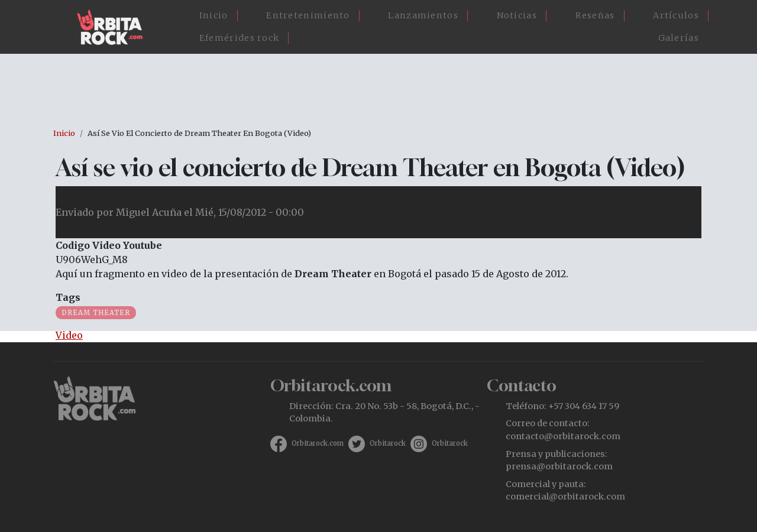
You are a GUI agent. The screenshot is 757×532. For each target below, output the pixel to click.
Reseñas (595, 15)
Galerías (679, 38)
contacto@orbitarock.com (563, 436)
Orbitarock (388, 443)
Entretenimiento (308, 15)
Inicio (214, 15)
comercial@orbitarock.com (565, 497)
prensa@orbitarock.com (559, 466)
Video (69, 335)
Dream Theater (96, 313)
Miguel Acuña (149, 212)
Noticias (517, 15)
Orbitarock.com (318, 443)
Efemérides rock (240, 38)
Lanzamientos (423, 15)
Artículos (676, 15)
